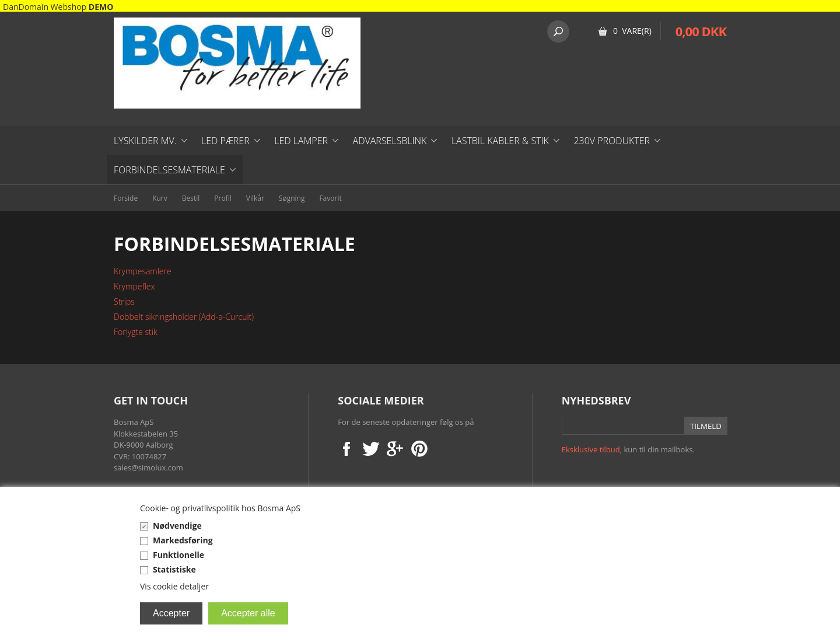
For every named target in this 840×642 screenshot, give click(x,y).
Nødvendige (177, 526)
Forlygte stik (136, 332)
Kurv (160, 198)
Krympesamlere (143, 271)
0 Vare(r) (632, 31)
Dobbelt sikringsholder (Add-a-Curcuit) (184, 317)
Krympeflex (134, 286)
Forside (126, 198)
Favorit (330, 198)
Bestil (191, 198)
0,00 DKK (701, 31)
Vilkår (255, 198)
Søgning (292, 198)
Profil (223, 198)
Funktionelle (178, 555)
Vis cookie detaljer (174, 586)
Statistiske (174, 569)
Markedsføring (183, 540)
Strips (124, 301)
